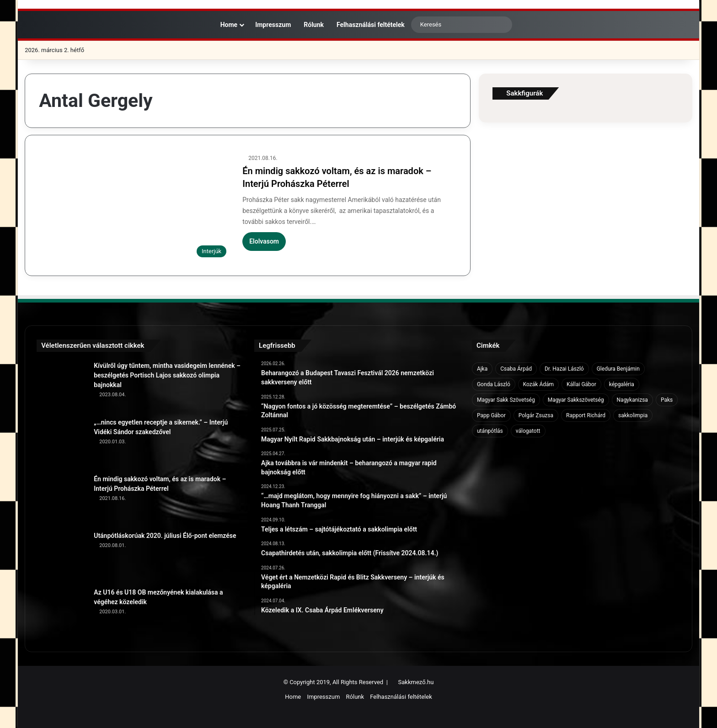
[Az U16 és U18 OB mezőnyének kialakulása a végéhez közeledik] (62, 613)
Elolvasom (264, 241)
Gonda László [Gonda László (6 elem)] (494, 384)
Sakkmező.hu (416, 682)
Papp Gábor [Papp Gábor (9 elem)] (491, 415)
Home (224, 25)
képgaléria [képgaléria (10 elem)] (622, 384)
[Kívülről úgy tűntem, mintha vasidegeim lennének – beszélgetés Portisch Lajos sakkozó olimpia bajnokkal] (62, 386)
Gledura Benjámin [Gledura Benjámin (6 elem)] (618, 369)
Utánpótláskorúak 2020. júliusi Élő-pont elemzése (165, 536)
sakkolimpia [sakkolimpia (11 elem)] (633, 415)
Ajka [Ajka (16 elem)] (482, 369)
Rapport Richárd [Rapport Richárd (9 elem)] (586, 415)
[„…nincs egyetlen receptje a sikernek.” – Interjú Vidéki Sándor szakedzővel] (62, 443)
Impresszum (273, 25)
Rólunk (314, 25)
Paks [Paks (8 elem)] (667, 400)
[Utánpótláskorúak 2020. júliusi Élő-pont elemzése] (62, 556)
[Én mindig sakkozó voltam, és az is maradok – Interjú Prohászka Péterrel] (135, 208)
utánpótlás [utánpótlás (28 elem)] (490, 431)
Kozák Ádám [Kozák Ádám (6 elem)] (538, 384)
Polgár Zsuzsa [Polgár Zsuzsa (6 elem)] (536, 415)
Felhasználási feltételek (371, 25)
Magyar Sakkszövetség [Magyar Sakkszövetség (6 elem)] (576, 400)
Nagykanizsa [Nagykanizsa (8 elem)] (632, 400)
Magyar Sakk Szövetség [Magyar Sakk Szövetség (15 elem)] (506, 400)
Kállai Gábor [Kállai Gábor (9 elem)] (581, 384)
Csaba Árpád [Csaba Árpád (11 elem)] (516, 369)
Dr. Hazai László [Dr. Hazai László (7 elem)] (564, 369)
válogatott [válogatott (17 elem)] (528, 431)
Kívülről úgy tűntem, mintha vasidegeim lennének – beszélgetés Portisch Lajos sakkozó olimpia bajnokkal (167, 375)
